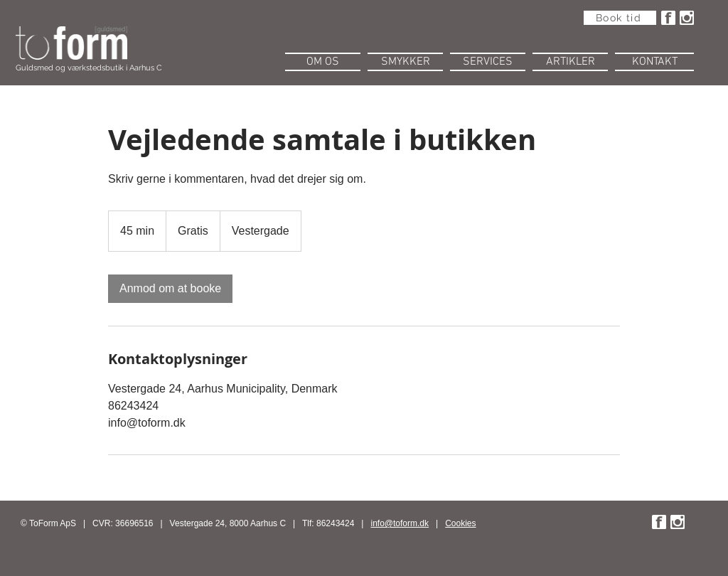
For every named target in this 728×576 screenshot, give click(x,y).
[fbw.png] (668, 18)
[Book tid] (620, 18)
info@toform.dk (400, 523)
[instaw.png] (687, 18)
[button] (323, 60)
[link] (170, 289)
